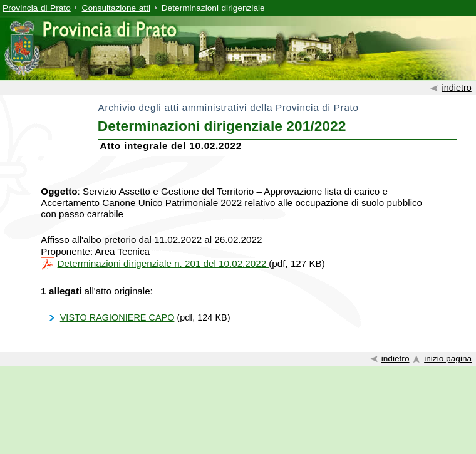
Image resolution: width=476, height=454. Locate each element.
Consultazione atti (116, 8)
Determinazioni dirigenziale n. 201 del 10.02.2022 (163, 263)
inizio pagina (448, 359)
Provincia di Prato (37, 8)
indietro (456, 88)
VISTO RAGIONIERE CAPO (117, 317)
